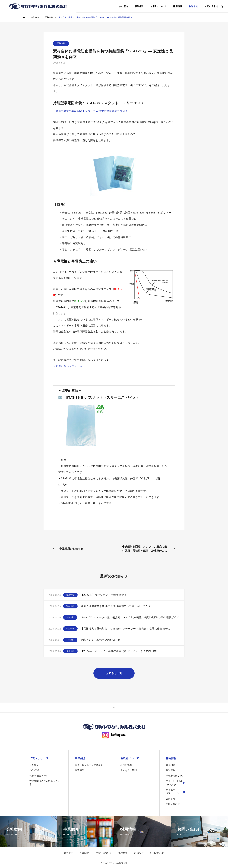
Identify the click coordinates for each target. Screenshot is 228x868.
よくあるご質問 (129, 770)
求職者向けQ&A (174, 776)
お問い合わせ (211, 6)
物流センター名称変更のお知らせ (101, 640)
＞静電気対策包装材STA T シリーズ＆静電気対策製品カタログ (90, 111)
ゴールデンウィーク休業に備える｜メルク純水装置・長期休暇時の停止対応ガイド (130, 617)
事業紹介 (139, 6)
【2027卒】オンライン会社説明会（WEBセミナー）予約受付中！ (120, 651)
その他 (70, 617)
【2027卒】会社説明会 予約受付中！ (104, 595)
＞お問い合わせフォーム (68, 366)
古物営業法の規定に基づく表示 (45, 783)
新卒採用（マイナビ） (173, 792)
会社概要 (34, 765)
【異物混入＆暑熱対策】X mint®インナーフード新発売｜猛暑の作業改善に (126, 629)
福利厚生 (171, 770)
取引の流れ (126, 765)
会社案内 (124, 6)
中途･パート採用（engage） (175, 783)
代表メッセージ (39, 758)
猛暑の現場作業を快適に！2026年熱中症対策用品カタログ (116, 606)
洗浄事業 (80, 770)
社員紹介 (171, 765)
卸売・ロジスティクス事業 (89, 765)
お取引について (158, 6)
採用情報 (178, 6)
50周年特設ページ (39, 776)
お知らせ (193, 6)
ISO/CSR (34, 770)
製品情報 (61, 44)
